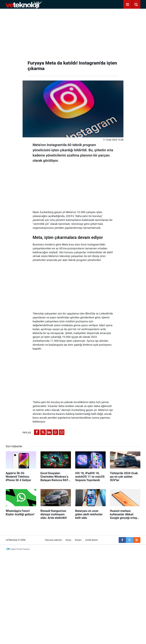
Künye (69, 540)
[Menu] (128, 4)
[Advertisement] (73, 33)
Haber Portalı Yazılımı (20, 549)
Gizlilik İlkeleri (92, 540)
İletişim (78, 540)
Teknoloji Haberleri (53, 540)
